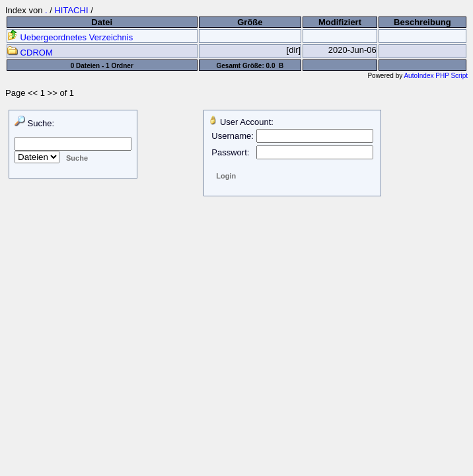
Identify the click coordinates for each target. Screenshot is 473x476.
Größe (250, 22)
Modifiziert (340, 22)
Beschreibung (422, 22)
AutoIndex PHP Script (436, 76)
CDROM (30, 53)
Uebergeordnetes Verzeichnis (70, 37)
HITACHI (71, 10)
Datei (102, 22)
